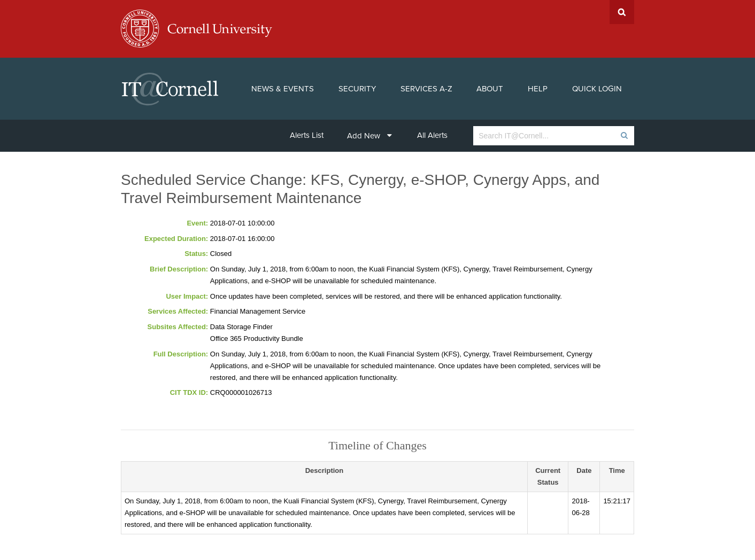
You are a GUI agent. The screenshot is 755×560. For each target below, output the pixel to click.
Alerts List (307, 135)
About (490, 89)
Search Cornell (622, 12)
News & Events (283, 89)
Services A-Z (426, 89)
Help (538, 89)
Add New (369, 136)
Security (357, 89)
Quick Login (597, 89)
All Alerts (432, 135)
